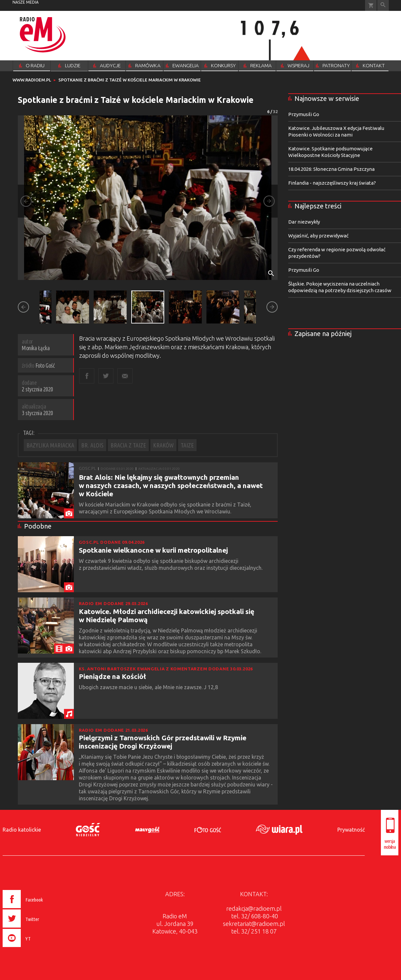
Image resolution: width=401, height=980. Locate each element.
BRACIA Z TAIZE (128, 445)
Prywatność (351, 830)
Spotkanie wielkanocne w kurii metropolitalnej (153, 550)
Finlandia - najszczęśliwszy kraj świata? (332, 183)
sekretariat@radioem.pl (254, 924)
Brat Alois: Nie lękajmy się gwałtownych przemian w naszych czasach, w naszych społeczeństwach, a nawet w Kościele (171, 485)
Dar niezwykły (304, 222)
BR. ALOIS (92, 445)
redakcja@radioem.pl (254, 908)
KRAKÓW (163, 445)
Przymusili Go (304, 114)
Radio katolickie (22, 830)
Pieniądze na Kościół (112, 676)
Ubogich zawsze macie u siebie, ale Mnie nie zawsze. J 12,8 (149, 687)
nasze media (26, 2)
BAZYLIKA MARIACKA (50, 445)
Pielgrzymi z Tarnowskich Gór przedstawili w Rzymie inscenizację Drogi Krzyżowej (163, 742)
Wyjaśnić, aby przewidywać (318, 236)
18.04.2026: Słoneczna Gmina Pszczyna (331, 169)
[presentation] (37, 948)
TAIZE (187, 445)
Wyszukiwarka (383, 5)
